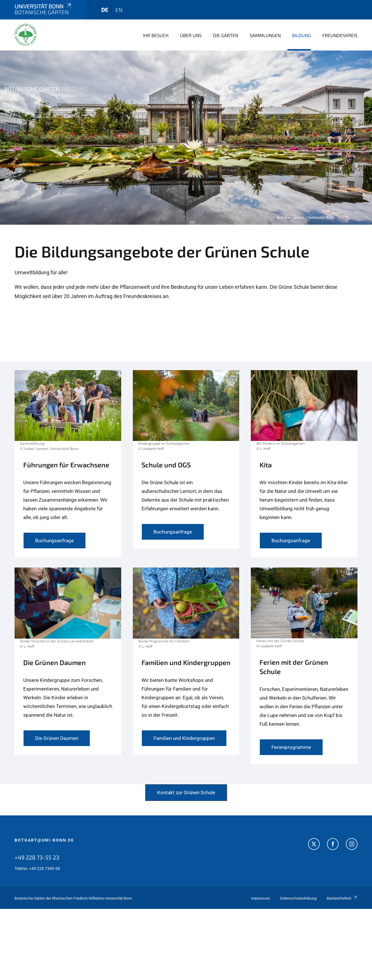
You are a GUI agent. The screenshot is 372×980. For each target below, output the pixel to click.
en (119, 10)
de (105, 10)
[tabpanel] (186, 138)
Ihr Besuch (156, 35)
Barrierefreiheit (342, 898)
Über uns (191, 35)
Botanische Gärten (32, 89)
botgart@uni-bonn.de (44, 840)
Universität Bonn (43, 6)
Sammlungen (265, 35)
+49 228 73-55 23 (37, 857)
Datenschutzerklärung (298, 898)
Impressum (261, 898)
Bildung (302, 35)
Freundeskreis (340, 35)
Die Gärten (226, 35)
